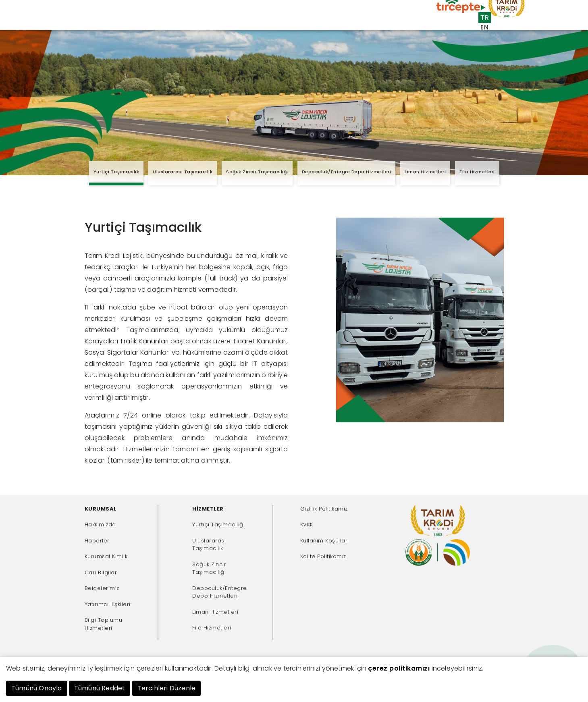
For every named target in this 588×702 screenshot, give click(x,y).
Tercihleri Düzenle (167, 688)
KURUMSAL (101, 509)
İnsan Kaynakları (372, 36)
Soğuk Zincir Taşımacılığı (257, 172)
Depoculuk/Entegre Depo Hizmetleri (347, 172)
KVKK (307, 524)
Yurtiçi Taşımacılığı (218, 524)
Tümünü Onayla (37, 688)
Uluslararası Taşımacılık (183, 172)
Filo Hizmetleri (477, 172)
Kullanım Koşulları (325, 541)
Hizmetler (180, 21)
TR (485, 18)
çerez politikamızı (399, 668)
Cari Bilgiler (101, 572)
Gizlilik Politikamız (324, 509)
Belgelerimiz (102, 588)
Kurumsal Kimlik (106, 556)
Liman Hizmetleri (425, 172)
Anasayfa (111, 21)
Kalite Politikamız (323, 556)
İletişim (420, 36)
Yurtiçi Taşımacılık (116, 172)
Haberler (97, 541)
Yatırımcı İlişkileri (108, 604)
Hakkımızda (100, 524)
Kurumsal (145, 21)
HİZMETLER (208, 509)
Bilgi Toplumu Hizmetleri (104, 624)
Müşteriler (216, 21)
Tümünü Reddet (100, 688)
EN (484, 27)
